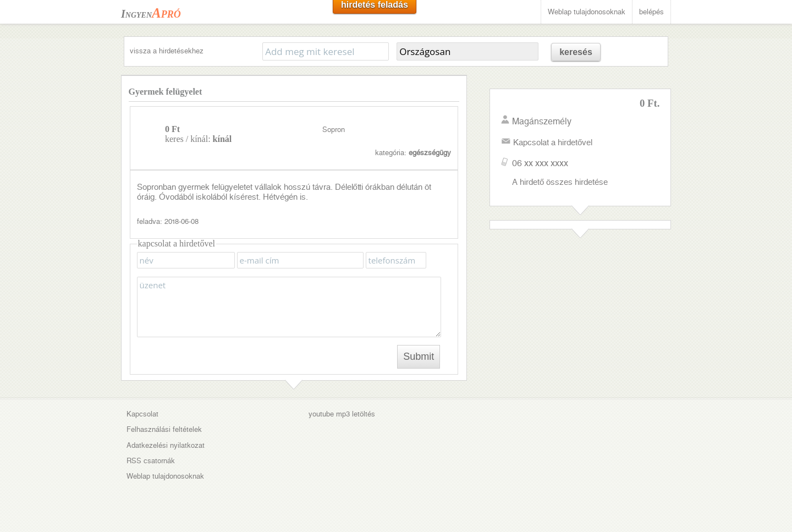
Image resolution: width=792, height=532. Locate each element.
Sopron (334, 130)
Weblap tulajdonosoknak (587, 12)
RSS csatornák (151, 461)
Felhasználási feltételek (164, 429)
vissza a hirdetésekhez (167, 51)
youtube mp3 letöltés (342, 414)
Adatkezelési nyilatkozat (166, 445)
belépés (651, 12)
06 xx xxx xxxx (540, 163)
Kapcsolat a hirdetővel (553, 142)
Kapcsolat (142, 414)
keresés (576, 52)
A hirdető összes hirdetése (560, 182)
